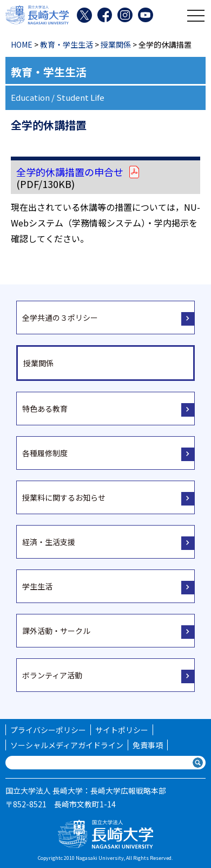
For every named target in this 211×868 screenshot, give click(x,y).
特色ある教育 (45, 409)
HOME (22, 44)
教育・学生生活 (67, 44)
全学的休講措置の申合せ (78, 172)
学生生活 (37, 586)
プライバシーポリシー (48, 730)
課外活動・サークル (56, 631)
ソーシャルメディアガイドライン (67, 745)
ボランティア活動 (52, 675)
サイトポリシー (122, 730)
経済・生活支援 (49, 542)
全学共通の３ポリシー (60, 318)
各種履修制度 (45, 453)
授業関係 (116, 44)
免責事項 (148, 745)
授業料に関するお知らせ (64, 497)
